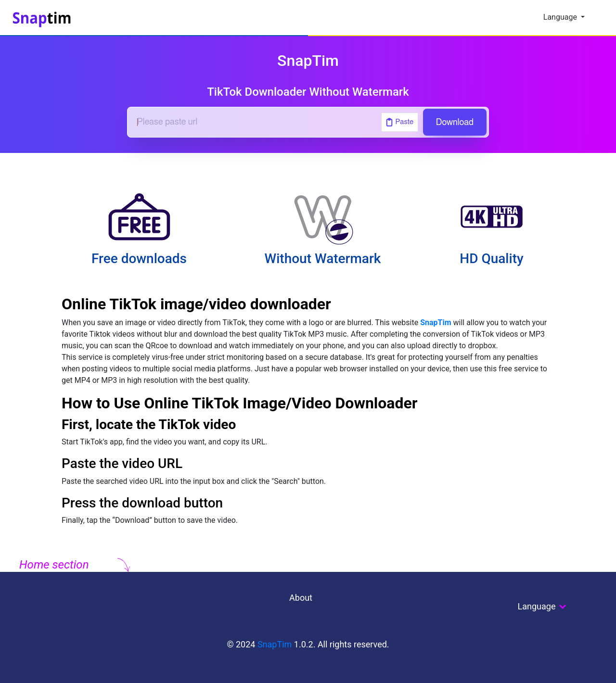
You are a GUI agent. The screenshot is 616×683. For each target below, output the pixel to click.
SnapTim (436, 323)
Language (561, 17)
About (301, 598)
